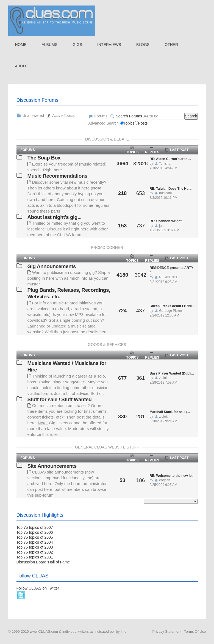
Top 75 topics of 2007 (35, 527)
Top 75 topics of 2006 (35, 532)
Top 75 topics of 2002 (35, 552)
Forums (98, 116)
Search (191, 116)
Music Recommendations (58, 176)
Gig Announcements (52, 266)
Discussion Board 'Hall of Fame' (44, 562)
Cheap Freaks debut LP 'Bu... (172, 306)
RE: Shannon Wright (166, 221)
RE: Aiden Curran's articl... (170, 159)
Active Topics (61, 115)
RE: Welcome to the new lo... (172, 476)
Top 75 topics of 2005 (35, 537)
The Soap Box (44, 158)
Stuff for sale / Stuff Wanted (60, 399)
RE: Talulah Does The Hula (171, 189)
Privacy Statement (167, 631)
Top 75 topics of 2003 (35, 547)
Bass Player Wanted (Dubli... (172, 373)
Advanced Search (103, 123)
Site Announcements (52, 466)
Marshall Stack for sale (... (170, 412)
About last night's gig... (55, 217)
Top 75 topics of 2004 (35, 542)
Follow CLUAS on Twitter (38, 588)
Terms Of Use (195, 631)
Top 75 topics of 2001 (35, 557)
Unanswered (30, 115)
